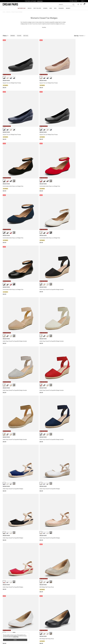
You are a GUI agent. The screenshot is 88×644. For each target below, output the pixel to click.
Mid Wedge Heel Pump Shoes (31, 245)
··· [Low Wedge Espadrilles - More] (77, 448)
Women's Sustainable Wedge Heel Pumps (11, 316)
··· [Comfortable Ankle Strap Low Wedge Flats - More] (14, 98)
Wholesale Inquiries (53, 630)
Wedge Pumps (44, 578)
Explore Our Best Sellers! (37, 1)
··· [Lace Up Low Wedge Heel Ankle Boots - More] (77, 310)
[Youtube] (75, 636)
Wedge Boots (57, 578)
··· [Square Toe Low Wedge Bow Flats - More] (35, 413)
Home (4, 12)
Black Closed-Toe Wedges (65, 578)
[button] (82, 1)
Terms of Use (6, 633)
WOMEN (45, 8)
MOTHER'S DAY (22, 8)
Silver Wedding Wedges (14, 578)
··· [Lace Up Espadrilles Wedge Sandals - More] (14, 378)
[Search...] (66, 4)
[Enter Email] (69, 628)
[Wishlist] (81, 4)
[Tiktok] (68, 636)
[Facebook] (61, 636)
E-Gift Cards (34, 630)
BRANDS (68, 8)
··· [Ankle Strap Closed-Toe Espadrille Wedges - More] (14, 205)
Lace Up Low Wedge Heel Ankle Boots (75, 316)
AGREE (15, 640)
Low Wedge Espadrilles (71, 454)
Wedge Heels (39, 578)
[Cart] (84, 4)
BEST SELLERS (37, 8)
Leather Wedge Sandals (23, 578)
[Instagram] (65, 636)
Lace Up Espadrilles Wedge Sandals (11, 383)
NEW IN (30, 8)
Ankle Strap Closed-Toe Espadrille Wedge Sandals (32, 140)
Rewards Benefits (35, 626)
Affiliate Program (7, 628)
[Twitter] (78, 636)
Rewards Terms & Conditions (38, 628)
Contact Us (19, 626)
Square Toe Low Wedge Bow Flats (32, 418)
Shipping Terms (20, 628)
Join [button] (82, 628)
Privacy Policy (6, 630)
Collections (8, 12)
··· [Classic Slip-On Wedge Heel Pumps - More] (56, 514)
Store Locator (51, 626)
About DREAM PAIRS (8, 626)
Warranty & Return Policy (22, 630)
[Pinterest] (71, 636)
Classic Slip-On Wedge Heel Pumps (53, 520)
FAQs (17, 633)
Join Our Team (52, 628)
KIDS (55, 8)
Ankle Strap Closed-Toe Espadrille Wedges (11, 211)
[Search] (73, 4)
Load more (43, 562)
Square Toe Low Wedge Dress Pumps (12, 68)
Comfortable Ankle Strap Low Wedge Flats (12, 104)
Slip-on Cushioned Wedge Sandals (74, 553)
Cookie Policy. (16, 637)
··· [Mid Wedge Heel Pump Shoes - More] (35, 240)
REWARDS (61, 8)
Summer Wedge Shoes (32, 578)
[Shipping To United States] (82, 1)
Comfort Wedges (6, 578)
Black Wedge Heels (51, 578)
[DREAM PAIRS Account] (78, 4)
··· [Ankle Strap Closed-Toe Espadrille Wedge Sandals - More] (35, 134)
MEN (51, 8)
